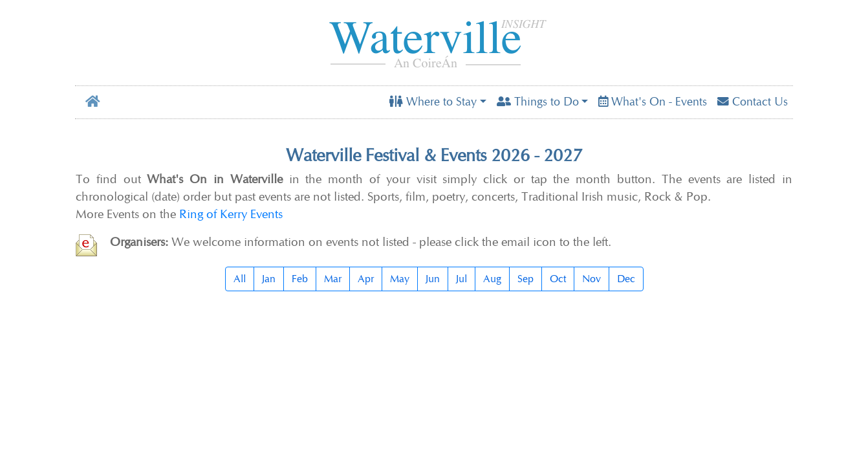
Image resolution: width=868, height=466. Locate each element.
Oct (558, 279)
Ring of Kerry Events (231, 214)
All (240, 279)
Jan (269, 279)
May (400, 279)
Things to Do (538, 102)
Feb (300, 279)
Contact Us (753, 102)
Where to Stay (433, 102)
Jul (461, 279)
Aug (492, 279)
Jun (433, 279)
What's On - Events (653, 102)
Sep (526, 279)
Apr (366, 279)
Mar (333, 279)
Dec (626, 279)
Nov (591, 279)
